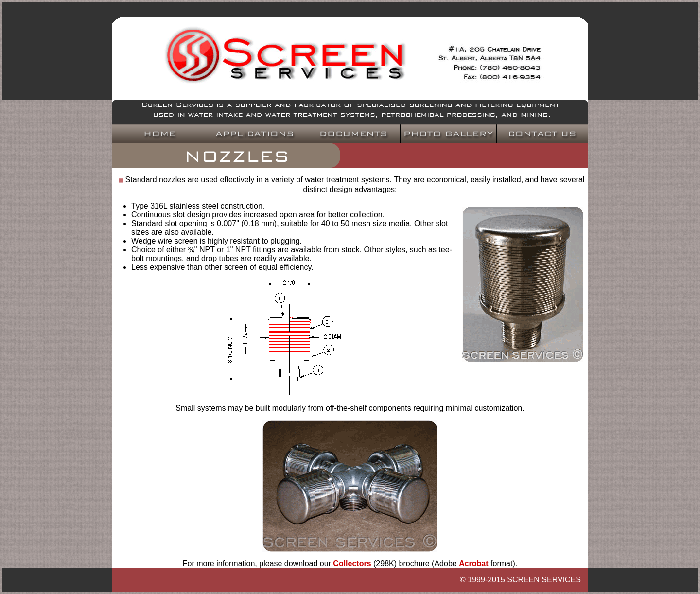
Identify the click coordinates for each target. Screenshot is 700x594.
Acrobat (473, 564)
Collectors (352, 564)
